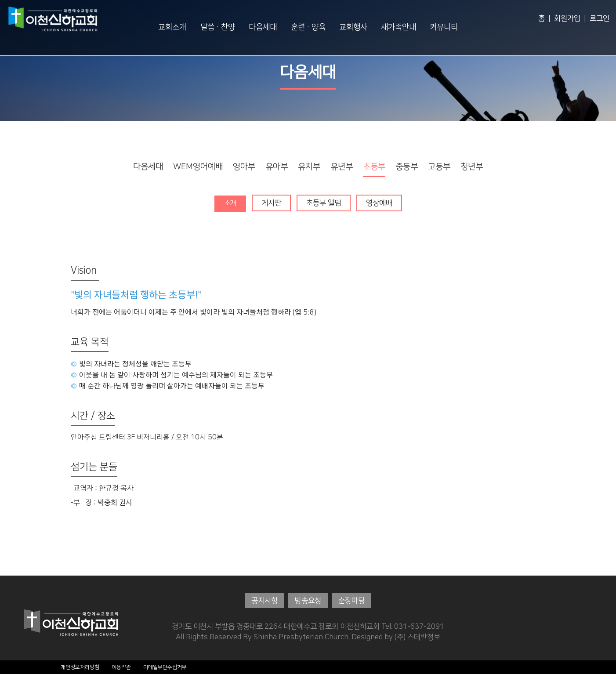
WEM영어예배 (198, 167)
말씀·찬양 (218, 27)
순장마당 (351, 601)
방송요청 (308, 601)
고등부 (439, 167)
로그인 (600, 18)
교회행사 (353, 27)
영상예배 (380, 203)
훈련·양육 (308, 27)
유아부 (277, 167)
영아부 (244, 167)
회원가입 (567, 18)
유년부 (342, 167)
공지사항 (265, 601)
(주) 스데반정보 (417, 637)
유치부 (309, 167)
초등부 (374, 167)
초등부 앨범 (324, 203)
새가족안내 (399, 27)
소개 (230, 203)
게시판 (272, 203)
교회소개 (172, 27)
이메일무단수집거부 (165, 667)
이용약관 (121, 667)
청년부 (472, 167)
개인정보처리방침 (80, 667)
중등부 (407, 167)
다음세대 (263, 27)
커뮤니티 (444, 27)
